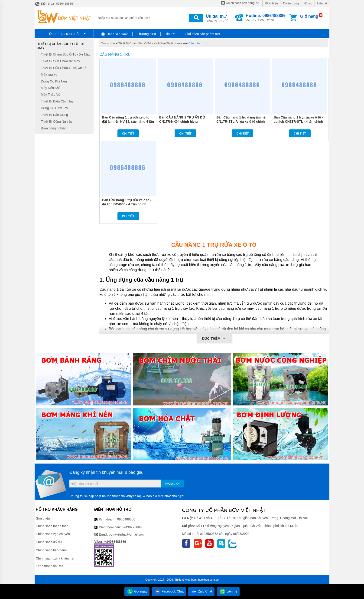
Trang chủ (108, 43)
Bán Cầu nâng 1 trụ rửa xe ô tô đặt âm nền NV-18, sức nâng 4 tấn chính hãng (128, 122)
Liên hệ (322, 3)
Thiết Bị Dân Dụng (54, 115)
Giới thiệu (271, 3)
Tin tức (170, 34)
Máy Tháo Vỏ (50, 95)
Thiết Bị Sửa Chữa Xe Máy (60, 61)
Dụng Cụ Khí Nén (54, 81)
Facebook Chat (169, 591)
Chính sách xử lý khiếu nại (55, 558)
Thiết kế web (183, 580)
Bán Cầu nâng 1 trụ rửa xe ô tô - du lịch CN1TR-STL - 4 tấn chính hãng (298, 122)
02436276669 (132, 527)
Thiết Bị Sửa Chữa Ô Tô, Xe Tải (64, 68)
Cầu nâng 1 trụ (199, 43)
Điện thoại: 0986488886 (54, 4)
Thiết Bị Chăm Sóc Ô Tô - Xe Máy (141, 43)
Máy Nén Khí (50, 88)
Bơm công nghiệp (54, 128)
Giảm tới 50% (216, 18)
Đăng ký (173, 484)
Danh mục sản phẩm (65, 34)
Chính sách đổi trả (49, 542)
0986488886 (126, 519)
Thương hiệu (146, 34)
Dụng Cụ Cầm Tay (54, 108)
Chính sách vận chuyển (53, 534)
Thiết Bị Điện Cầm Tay (57, 101)
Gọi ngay (137, 591)
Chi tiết (128, 133)
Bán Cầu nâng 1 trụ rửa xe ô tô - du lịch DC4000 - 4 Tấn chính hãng (127, 204)
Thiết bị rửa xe (176, 43)
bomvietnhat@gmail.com (127, 534)
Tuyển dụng (291, 3)
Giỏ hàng (309, 16)
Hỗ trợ (308, 3)
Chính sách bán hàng (240, 3)
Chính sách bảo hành (51, 550)
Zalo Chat (201, 591)
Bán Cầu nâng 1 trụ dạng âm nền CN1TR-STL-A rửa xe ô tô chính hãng (242, 122)
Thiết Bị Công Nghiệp (56, 122)
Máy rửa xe (49, 75)
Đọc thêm (214, 339)
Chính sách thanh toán (52, 526)
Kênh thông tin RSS (50, 566)
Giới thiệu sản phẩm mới (203, 34)
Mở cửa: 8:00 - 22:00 (266, 18)
